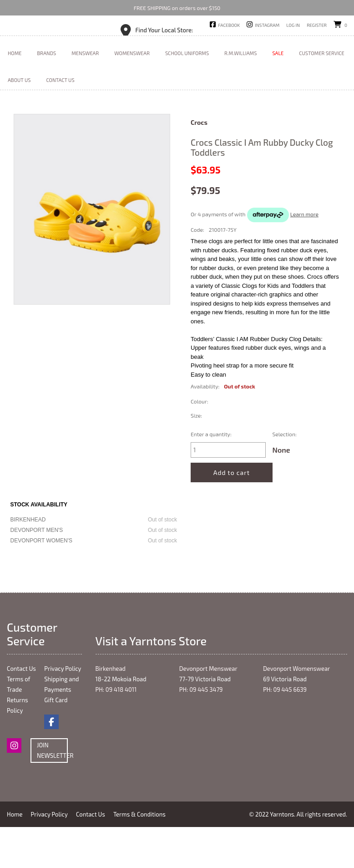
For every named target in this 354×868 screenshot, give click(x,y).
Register (317, 25)
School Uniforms (187, 94)
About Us (19, 121)
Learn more (304, 255)
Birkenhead (111, 710)
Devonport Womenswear (296, 710)
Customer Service (322, 94)
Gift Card (56, 741)
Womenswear (132, 94)
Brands (47, 94)
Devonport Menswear (208, 710)
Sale (278, 94)
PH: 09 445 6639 (285, 730)
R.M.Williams (240, 94)
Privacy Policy (63, 710)
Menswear (85, 94)
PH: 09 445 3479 (201, 730)
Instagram (267, 25)
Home (15, 94)
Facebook (229, 25)
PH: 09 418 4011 (116, 730)
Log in (293, 25)
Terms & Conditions (144, 855)
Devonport (198, 41)
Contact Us (60, 121)
